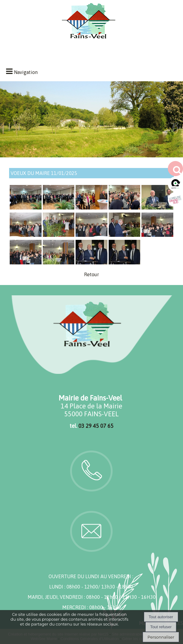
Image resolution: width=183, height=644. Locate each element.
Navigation (26, 72)
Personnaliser (161, 637)
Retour (91, 274)
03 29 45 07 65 (96, 426)
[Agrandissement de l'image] (26, 208)
